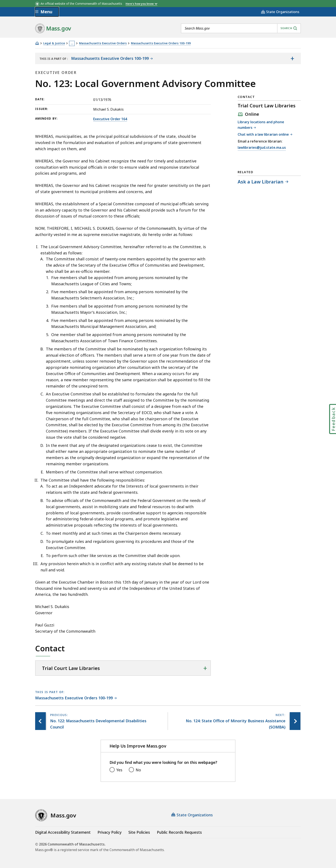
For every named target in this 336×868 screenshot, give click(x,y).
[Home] (37, 43)
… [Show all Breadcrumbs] (72, 43)
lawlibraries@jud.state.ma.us (262, 148)
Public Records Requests (179, 832)
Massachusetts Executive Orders (103, 43)
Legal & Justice (54, 43)
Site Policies (139, 832)
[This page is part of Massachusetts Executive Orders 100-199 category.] (76, 698)
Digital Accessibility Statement (63, 832)
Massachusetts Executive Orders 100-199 (161, 43)
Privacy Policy (109, 832)
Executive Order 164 (110, 119)
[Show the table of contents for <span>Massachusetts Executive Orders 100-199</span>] (292, 59)
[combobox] (241, 28)
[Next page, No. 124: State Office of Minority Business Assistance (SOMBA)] (295, 721)
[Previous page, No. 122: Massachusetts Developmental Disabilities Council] (40, 721)
